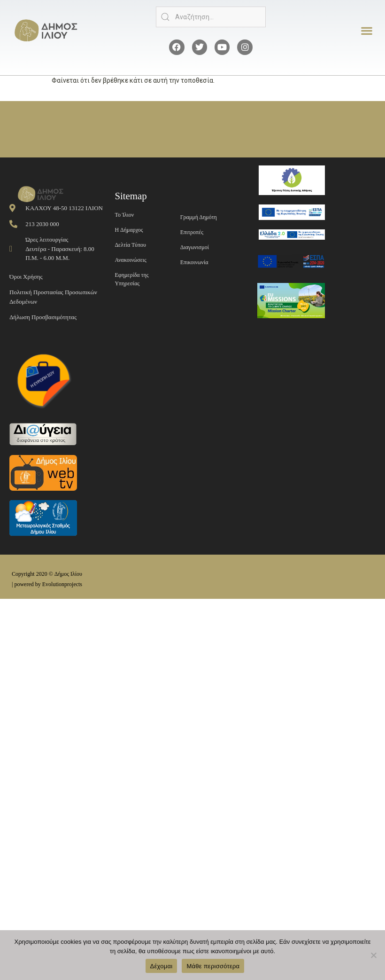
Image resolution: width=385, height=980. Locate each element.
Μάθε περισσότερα (213, 966)
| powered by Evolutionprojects (47, 584)
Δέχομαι (162, 966)
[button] (366, 31)
